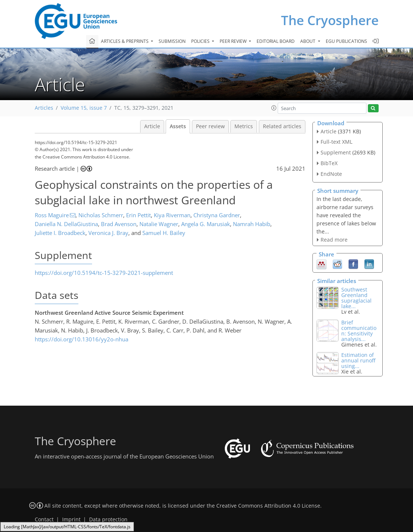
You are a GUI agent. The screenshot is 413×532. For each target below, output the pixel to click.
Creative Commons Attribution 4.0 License (268, 506)
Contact (44, 519)
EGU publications (346, 41)
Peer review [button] (234, 41)
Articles (44, 108)
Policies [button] (201, 41)
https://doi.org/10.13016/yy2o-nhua (82, 339)
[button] (274, 108)
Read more (334, 240)
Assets (178, 126)
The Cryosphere (330, 20)
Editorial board (276, 41)
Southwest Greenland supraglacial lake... (356, 298)
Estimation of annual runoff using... (358, 360)
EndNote (331, 174)
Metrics (244, 126)
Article (152, 126)
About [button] (308, 41)
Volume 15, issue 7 (84, 108)
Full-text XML (336, 142)
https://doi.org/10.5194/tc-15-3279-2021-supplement (104, 273)
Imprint (71, 519)
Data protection (108, 519)
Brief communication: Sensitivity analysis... (359, 331)
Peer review (210, 126)
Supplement (336, 152)
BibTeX (329, 163)
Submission (172, 41)
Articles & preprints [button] (125, 41)
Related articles (282, 126)
